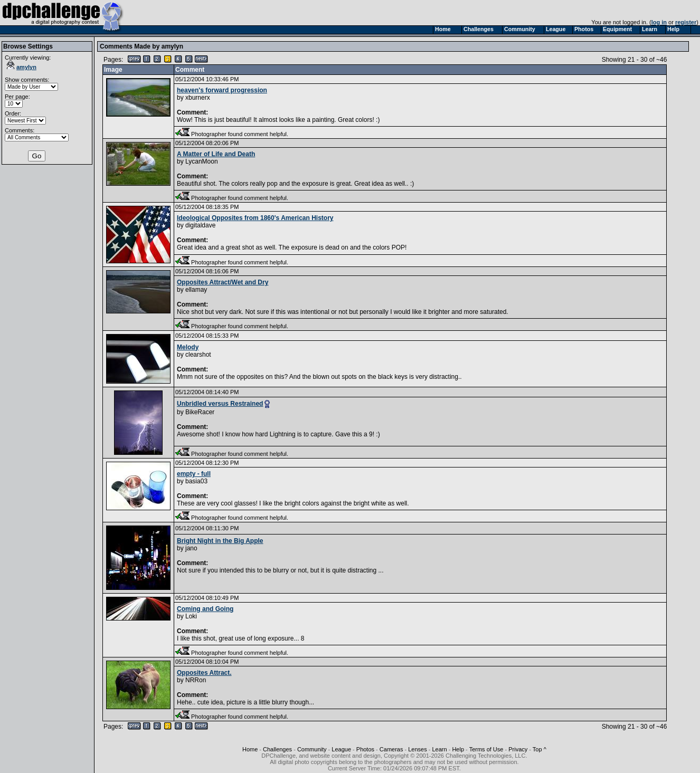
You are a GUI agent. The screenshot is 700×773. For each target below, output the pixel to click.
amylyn (22, 67)
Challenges (277, 749)
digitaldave (200, 225)
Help (458, 749)
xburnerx (198, 98)
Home (250, 749)
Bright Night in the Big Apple (220, 541)
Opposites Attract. (204, 673)
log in (659, 22)
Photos (365, 749)
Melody (188, 347)
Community (312, 749)
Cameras (391, 749)
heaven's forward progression (222, 90)
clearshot (198, 355)
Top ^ (540, 749)
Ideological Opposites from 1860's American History (255, 218)
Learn (440, 749)
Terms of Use (486, 749)
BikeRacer (200, 412)
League (341, 749)
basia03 (196, 481)
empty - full (194, 474)
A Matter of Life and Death (216, 154)
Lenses (417, 749)
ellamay (196, 290)
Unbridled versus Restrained (220, 404)
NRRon (196, 680)
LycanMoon (202, 161)
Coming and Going (205, 609)
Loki (191, 616)
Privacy (518, 749)
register (686, 22)
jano (191, 548)
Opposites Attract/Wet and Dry (223, 282)
